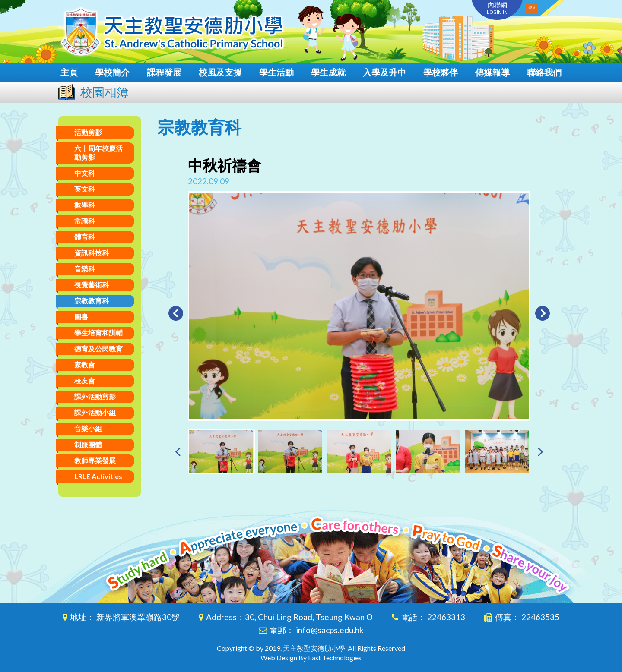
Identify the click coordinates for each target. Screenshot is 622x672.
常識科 (85, 221)
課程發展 (164, 72)
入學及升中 (384, 72)
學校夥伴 (441, 72)
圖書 (81, 317)
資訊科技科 (92, 253)
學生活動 (276, 72)
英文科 (85, 189)
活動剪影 (88, 132)
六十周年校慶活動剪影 (98, 153)
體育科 (85, 237)
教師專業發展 (95, 460)
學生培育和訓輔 (98, 333)
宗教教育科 (92, 301)
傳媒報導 (492, 72)
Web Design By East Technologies (311, 658)
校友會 (85, 380)
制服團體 (88, 444)
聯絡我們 (544, 72)
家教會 (85, 364)
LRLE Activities (98, 476)
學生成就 (328, 72)
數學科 (85, 205)
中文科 (85, 173)
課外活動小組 (95, 412)
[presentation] (178, 451)
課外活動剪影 (95, 396)
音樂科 (85, 269)
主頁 (69, 72)
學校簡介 (112, 72)
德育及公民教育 (98, 349)
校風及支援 (220, 72)
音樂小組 (88, 428)
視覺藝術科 (92, 285)
